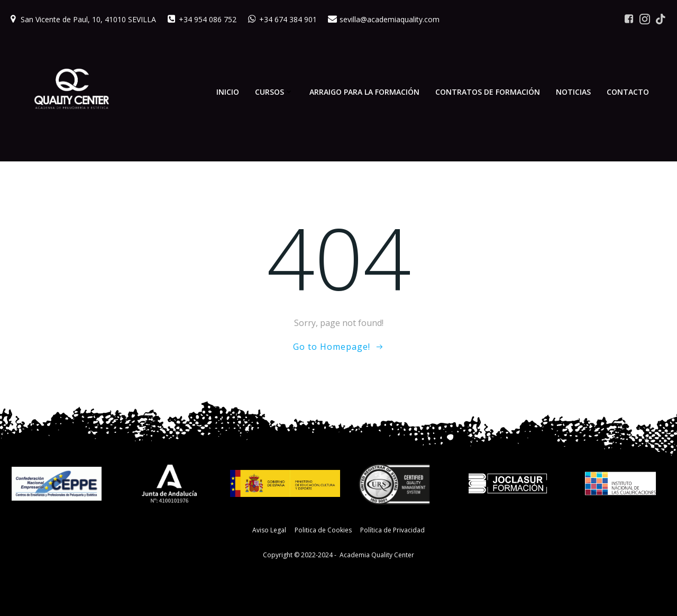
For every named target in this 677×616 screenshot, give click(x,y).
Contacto (628, 92)
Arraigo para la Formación (364, 92)
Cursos (274, 92)
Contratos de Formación (488, 92)
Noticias (573, 92)
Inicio (228, 92)
